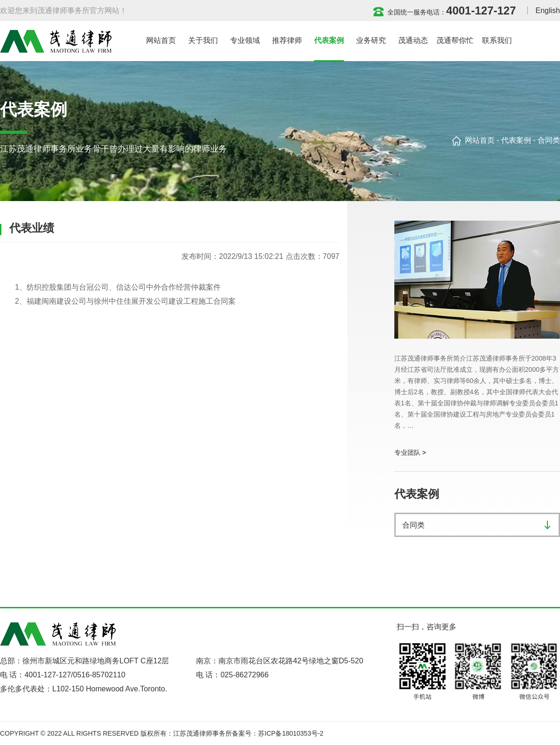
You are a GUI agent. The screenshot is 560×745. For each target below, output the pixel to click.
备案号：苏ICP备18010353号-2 (278, 733)
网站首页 (480, 140)
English (548, 10)
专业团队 (407, 453)
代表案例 (516, 140)
